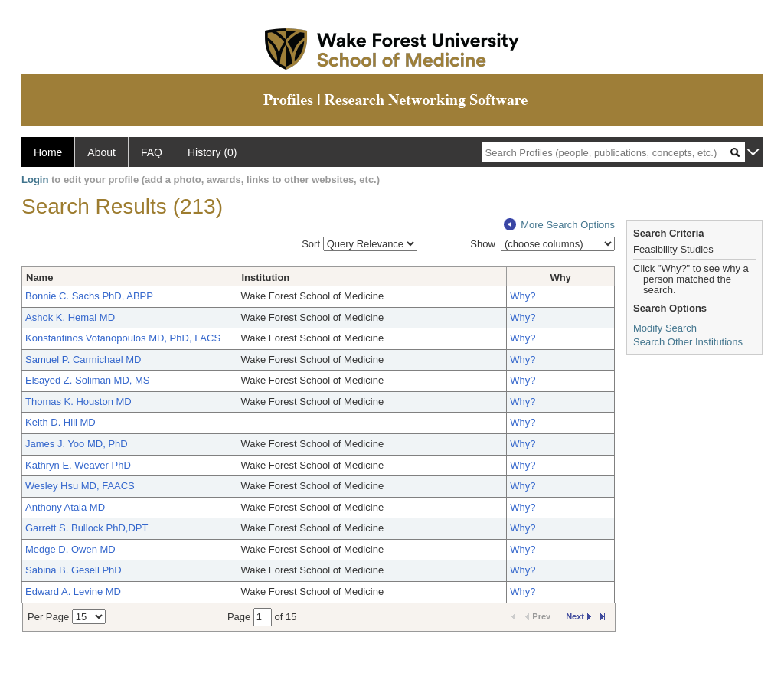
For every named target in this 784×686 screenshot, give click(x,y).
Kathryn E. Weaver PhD (78, 465)
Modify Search (665, 328)
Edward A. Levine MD (73, 591)
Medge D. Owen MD (70, 549)
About (101, 152)
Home (48, 152)
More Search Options (559, 225)
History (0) (212, 152)
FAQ (152, 152)
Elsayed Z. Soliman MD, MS (88, 380)
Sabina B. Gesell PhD (73, 570)
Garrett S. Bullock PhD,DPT (87, 528)
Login (35, 180)
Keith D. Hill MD (60, 422)
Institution (265, 278)
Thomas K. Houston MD (78, 402)
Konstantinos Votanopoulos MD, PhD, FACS (123, 338)
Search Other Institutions (688, 342)
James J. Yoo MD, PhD (77, 444)
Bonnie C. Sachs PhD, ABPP (89, 296)
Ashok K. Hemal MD (70, 317)
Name (39, 278)
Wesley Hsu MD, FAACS (80, 486)
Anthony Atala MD (65, 507)
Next (578, 616)
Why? (523, 296)
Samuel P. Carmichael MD (83, 359)
